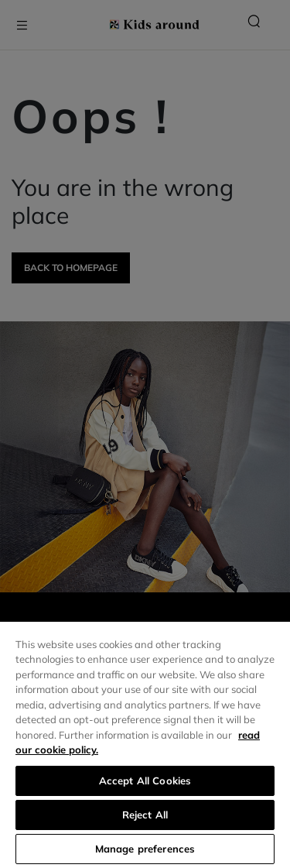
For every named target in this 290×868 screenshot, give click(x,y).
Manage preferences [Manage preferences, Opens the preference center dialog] (145, 849)
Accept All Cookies (145, 781)
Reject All (145, 815)
